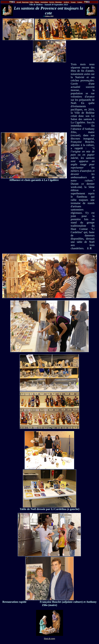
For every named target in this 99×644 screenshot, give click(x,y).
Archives (66, 2)
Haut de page (49, 638)
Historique (59, 2)
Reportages (25, 2)
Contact (80, 2)
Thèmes (37, 2)
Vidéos (32, 2)
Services (52, 2)
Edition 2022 (49, 16)
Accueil (19, 2)
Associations (44, 2)
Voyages (73, 2)
